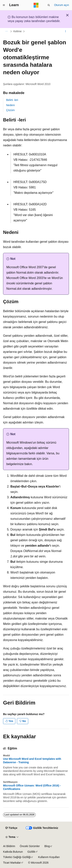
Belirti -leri (12, 100)
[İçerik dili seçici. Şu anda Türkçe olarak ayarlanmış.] (11, 828)
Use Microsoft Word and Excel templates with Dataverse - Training (32, 761)
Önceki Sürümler (30, 846)
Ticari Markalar (12, 863)
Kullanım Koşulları (49, 857)
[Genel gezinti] (4, 5)
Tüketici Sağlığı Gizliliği (17, 857)
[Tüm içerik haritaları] (6, 31)
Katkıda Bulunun (13, 852)
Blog (47, 846)
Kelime (18, 31)
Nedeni (10, 105)
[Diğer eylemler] (66, 31)
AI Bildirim (9, 846)
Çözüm (10, 110)
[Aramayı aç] (49, 5)
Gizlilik (31, 852)
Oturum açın (62, 5)
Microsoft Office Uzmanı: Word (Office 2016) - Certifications (32, 787)
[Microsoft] (36, 5)
